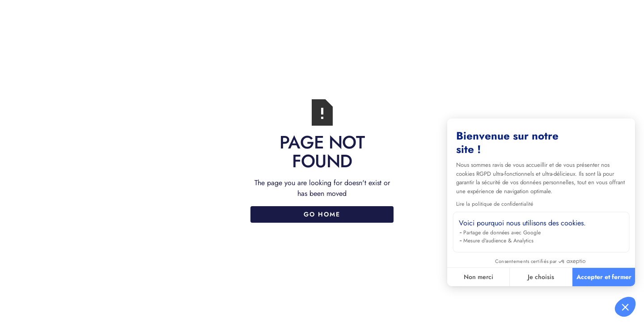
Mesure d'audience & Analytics (498, 241)
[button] (625, 307)
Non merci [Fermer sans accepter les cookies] (479, 277)
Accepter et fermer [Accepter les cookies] (604, 277)
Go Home (322, 214)
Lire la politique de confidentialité (495, 204)
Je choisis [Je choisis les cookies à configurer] (541, 277)
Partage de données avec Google (502, 233)
